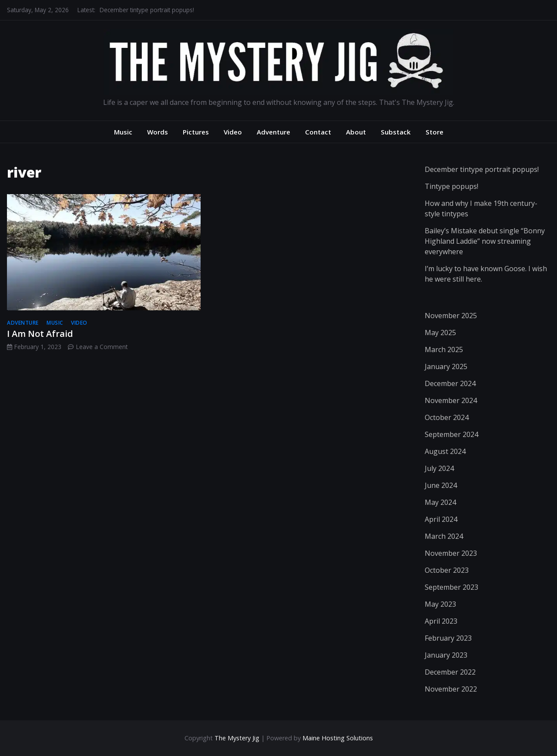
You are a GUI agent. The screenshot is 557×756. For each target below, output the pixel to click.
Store (435, 132)
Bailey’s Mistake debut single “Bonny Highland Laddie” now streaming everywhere (485, 241)
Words (158, 132)
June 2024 (441, 485)
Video (233, 132)
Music (123, 132)
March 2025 (444, 349)
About (356, 132)
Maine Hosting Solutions (338, 738)
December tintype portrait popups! (147, 10)
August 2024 (445, 451)
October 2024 (447, 417)
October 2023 (447, 570)
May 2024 (440, 502)
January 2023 (446, 655)
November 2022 (451, 689)
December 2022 (450, 672)
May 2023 (440, 604)
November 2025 (451, 316)
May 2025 (440, 333)
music (55, 323)
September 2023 (451, 587)
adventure (23, 323)
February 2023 (448, 638)
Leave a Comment (102, 347)
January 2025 (446, 366)
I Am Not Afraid (40, 334)
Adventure (273, 132)
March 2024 (444, 536)
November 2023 (451, 553)
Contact (318, 132)
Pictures (196, 132)
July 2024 (439, 468)
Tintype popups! (451, 186)
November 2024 (451, 400)
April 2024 (441, 519)
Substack (396, 132)
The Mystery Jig (237, 738)
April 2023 (441, 621)
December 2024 (450, 383)
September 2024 (451, 434)
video (79, 323)
